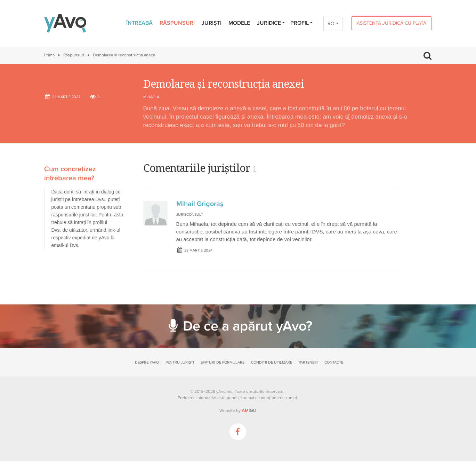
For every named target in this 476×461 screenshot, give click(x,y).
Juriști (212, 23)
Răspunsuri (177, 23)
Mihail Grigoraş (200, 204)
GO (249, 411)
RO (331, 23)
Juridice (271, 23)
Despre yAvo (147, 362)
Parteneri (308, 362)
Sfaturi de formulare (223, 362)
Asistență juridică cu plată (392, 23)
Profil (302, 23)
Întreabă (139, 23)
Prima (49, 55)
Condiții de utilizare (272, 362)
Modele (239, 23)
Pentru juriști (180, 362)
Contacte (334, 362)
